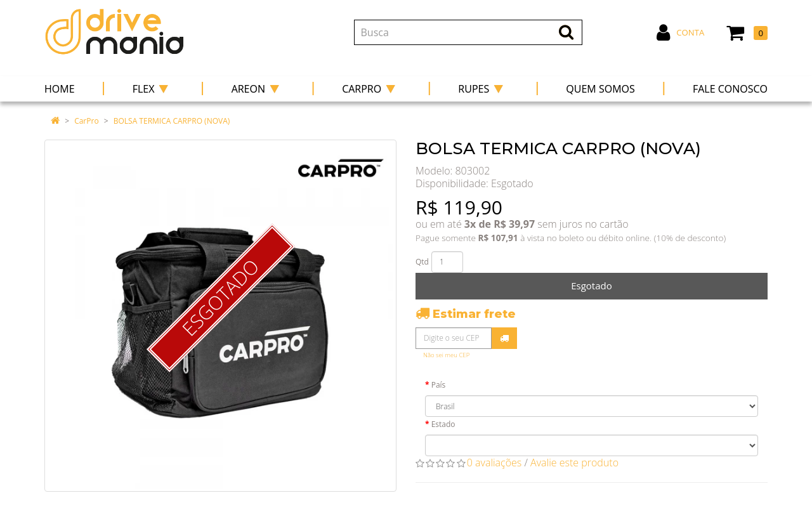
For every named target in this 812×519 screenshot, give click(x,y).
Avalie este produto (574, 463)
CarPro (86, 121)
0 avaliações (494, 463)
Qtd (422, 262)
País (439, 385)
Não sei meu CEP (446, 355)
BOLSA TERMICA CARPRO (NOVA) (172, 121)
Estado (443, 424)
